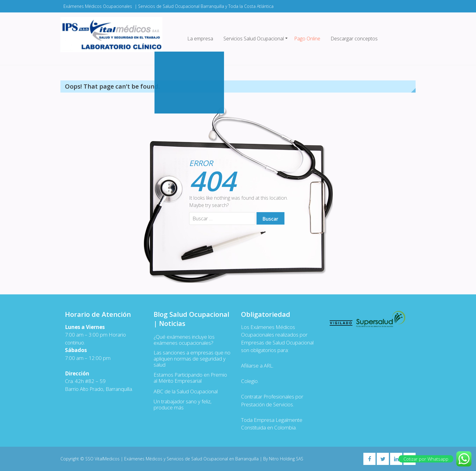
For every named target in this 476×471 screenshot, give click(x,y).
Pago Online (307, 39)
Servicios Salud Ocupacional (254, 39)
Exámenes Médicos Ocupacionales (98, 6)
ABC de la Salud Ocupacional (186, 391)
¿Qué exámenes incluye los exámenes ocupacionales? (184, 340)
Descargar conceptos (354, 39)
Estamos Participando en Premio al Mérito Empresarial (190, 378)
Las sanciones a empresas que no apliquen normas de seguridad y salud (192, 359)
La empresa (200, 39)
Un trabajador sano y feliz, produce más (183, 405)
